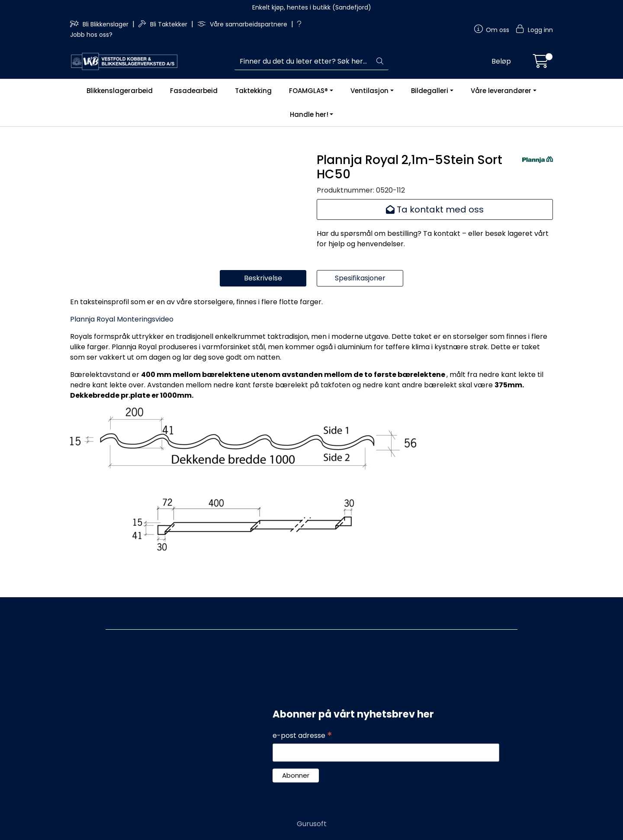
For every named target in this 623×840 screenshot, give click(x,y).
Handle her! (309, 114)
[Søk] (303, 61)
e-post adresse (302, 736)
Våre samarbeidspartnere (243, 24)
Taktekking (253, 91)
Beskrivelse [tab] (263, 314)
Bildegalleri (430, 91)
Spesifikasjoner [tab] (360, 314)
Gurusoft (312, 824)
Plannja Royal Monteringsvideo (122, 355)
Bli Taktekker (164, 24)
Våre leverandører (501, 91)
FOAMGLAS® (308, 91)
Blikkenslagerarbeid (120, 91)
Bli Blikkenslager (100, 24)
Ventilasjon (369, 91)
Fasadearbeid (194, 91)
